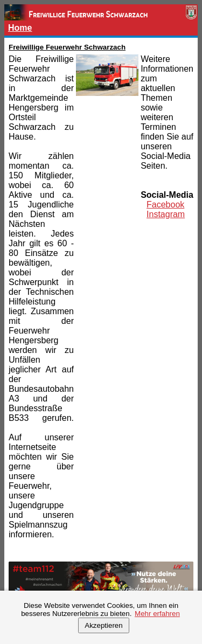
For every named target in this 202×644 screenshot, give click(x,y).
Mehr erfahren (157, 614)
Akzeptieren (103, 625)
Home (20, 28)
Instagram (166, 214)
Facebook (165, 205)
